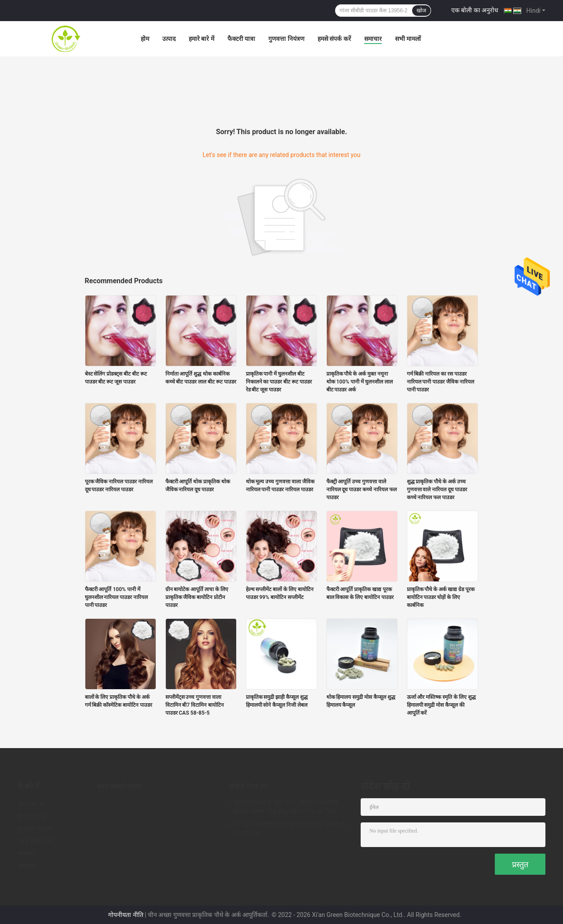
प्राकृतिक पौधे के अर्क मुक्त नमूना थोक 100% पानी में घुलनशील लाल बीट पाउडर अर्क (360, 382)
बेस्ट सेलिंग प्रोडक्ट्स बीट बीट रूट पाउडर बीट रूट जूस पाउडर (116, 378)
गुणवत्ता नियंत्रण (286, 39)
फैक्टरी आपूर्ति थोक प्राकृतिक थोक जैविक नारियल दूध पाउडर (198, 486)
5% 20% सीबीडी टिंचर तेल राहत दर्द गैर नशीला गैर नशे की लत (290, 829)
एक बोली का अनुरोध (475, 10)
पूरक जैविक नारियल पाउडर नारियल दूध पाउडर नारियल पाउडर (119, 486)
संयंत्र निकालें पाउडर (119, 786)
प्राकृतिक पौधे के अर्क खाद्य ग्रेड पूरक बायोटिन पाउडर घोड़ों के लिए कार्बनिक (441, 597)
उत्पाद (169, 39)
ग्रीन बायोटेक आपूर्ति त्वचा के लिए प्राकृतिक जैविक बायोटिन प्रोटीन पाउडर (197, 597)
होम (145, 39)
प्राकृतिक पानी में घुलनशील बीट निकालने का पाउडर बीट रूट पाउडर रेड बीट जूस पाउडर (279, 382)
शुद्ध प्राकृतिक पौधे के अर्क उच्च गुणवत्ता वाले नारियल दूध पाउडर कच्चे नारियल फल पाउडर (437, 489)
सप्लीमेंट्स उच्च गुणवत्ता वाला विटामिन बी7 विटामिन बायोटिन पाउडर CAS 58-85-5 (195, 705)
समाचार (373, 39)
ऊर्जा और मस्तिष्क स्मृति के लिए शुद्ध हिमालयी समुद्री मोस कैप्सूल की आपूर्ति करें (442, 705)
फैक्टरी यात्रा (241, 39)
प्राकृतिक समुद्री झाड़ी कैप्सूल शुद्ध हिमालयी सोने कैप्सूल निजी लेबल (277, 701)
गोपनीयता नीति (126, 915)
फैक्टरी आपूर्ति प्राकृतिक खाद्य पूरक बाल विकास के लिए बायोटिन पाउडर (360, 593)
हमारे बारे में (201, 39)
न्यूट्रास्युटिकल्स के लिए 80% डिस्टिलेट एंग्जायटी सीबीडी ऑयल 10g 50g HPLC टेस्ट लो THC (286, 807)
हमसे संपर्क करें (334, 39)
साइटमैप (27, 866)
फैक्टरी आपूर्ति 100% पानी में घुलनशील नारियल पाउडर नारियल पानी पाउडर (117, 597)
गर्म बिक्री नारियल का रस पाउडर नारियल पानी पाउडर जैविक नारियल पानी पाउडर (441, 382)
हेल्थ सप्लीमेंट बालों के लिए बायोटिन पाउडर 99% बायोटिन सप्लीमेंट (280, 593)
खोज (421, 11)
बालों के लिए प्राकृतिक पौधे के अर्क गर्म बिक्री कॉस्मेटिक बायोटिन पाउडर (119, 701)
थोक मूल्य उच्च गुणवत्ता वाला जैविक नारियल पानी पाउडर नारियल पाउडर (280, 486)
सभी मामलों (408, 39)
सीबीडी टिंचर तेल (248, 786)
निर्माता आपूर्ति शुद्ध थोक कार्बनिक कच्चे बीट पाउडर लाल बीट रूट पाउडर (201, 378)
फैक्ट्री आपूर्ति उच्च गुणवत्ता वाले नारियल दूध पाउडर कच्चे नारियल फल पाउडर (362, 489)
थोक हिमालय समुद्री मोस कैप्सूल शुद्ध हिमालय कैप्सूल (361, 701)
